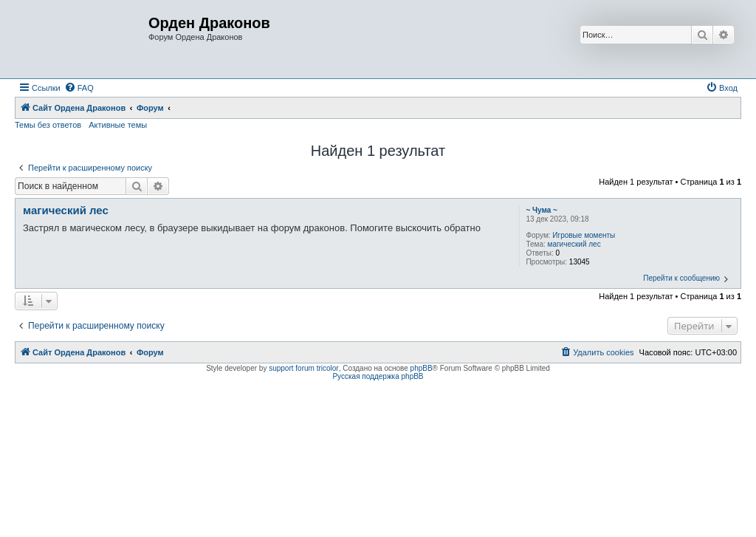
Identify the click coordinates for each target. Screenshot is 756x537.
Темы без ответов (48, 125)
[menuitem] (79, 88)
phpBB (422, 368)
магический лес (574, 244)
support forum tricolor (303, 368)
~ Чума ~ (542, 210)
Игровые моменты (584, 235)
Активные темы (118, 125)
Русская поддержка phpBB (378, 376)
